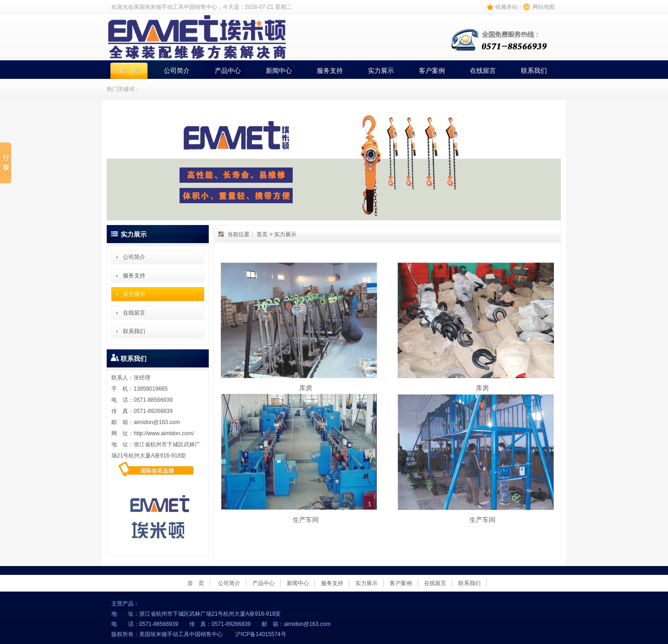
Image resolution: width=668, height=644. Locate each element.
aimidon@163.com (157, 422)
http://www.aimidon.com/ (164, 433)
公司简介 (177, 71)
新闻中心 (279, 71)
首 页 (129, 71)
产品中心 (228, 71)
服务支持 (330, 71)
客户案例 (432, 71)
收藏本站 (507, 7)
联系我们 (534, 71)
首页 (262, 234)
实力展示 (381, 71)
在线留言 (483, 71)
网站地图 (544, 7)
